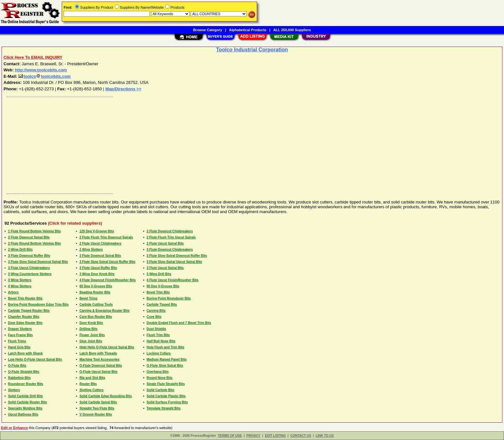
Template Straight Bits (163, 408)
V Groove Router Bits (96, 414)
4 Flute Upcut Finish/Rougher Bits (172, 280)
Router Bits (88, 384)
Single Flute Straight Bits (166, 384)
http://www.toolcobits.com (41, 70)
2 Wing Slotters (91, 250)
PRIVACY (254, 436)
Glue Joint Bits (91, 341)
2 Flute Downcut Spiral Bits (29, 237)
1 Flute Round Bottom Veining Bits (34, 231)
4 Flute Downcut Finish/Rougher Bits (108, 280)
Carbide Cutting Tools (96, 305)
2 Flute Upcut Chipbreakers (100, 243)
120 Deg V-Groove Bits (97, 231)
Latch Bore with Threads (98, 353)
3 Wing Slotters (20, 280)
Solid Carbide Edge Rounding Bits (106, 396)
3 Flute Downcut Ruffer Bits (29, 256)
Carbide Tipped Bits (162, 305)
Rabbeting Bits (19, 378)
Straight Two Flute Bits (97, 408)
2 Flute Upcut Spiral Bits (165, 243)
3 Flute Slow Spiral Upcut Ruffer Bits (107, 262)
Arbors (13, 292)
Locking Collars (159, 353)
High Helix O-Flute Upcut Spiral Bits (107, 347)
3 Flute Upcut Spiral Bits (165, 268)
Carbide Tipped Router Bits (29, 311)
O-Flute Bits (17, 366)
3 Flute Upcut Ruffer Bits (98, 268)
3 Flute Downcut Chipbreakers (170, 250)
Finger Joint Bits (92, 335)
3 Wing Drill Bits (159, 274)
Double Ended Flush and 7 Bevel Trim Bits (179, 323)
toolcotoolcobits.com (44, 76)
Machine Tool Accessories (99, 359)
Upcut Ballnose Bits (23, 414)
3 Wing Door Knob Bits (97, 274)
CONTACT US (301, 436)
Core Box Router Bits (96, 317)
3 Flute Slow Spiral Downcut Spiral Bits (38, 262)
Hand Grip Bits (19, 347)
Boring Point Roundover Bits (169, 298)
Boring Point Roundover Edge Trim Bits (38, 305)
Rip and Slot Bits (92, 378)
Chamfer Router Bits (24, 317)
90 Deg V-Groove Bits (163, 286)
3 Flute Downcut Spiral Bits (100, 256)
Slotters (14, 390)
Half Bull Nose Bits (161, 341)
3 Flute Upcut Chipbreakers (29, 268)
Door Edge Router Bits (25, 323)
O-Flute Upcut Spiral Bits (98, 372)
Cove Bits (154, 317)
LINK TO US (325, 436)
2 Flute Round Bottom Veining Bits (34, 243)
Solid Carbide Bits (160, 390)
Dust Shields (156, 329)
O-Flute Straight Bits (24, 372)
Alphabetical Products (248, 30)
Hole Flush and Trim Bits (165, 347)
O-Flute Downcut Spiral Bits (101, 366)
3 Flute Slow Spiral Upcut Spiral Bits (174, 262)
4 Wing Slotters (20, 286)
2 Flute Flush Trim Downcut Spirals (106, 237)
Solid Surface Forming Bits (167, 402)
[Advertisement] (197, 144)
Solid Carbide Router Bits (27, 402)
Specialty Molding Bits (25, 408)
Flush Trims (17, 341)
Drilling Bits (88, 329)
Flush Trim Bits (158, 335)
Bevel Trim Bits (158, 292)
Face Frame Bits (20, 335)
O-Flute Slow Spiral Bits (165, 366)
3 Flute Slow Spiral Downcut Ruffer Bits (177, 256)
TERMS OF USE (230, 436)
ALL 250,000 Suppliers (292, 30)
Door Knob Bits (91, 323)
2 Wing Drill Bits (20, 250)
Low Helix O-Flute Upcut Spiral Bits (35, 359)
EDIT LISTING (275, 436)
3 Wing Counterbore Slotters (30, 274)
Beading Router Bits (95, 292)
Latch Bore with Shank (25, 353)
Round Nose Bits (160, 378)
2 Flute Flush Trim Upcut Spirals (171, 237)
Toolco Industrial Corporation (252, 50)
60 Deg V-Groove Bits (96, 286)
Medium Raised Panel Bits (166, 359)
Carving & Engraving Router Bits (104, 311)
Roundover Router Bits (26, 384)
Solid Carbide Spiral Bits (98, 402)
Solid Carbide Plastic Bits (166, 396)
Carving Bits (156, 311)
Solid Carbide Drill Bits (25, 396)
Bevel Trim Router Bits (25, 298)
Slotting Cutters (91, 390)
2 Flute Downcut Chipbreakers (170, 231)
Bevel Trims (88, 298)
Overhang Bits (157, 372)
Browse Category (208, 30)
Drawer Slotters (20, 329)
